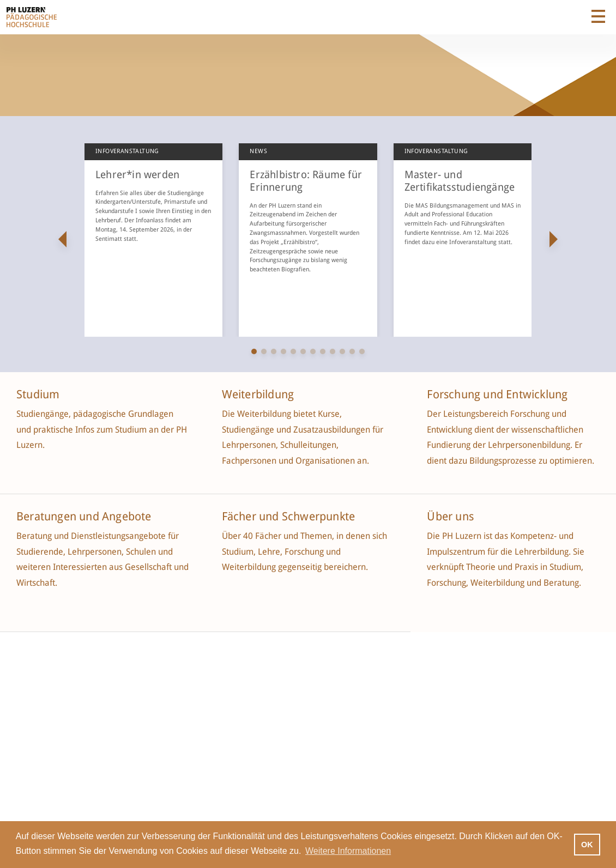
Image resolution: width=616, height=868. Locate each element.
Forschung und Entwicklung (497, 394)
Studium (38, 394)
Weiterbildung (258, 394)
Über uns (450, 517)
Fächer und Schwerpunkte (290, 517)
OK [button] (587, 845)
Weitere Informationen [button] (348, 851)
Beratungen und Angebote (84, 517)
